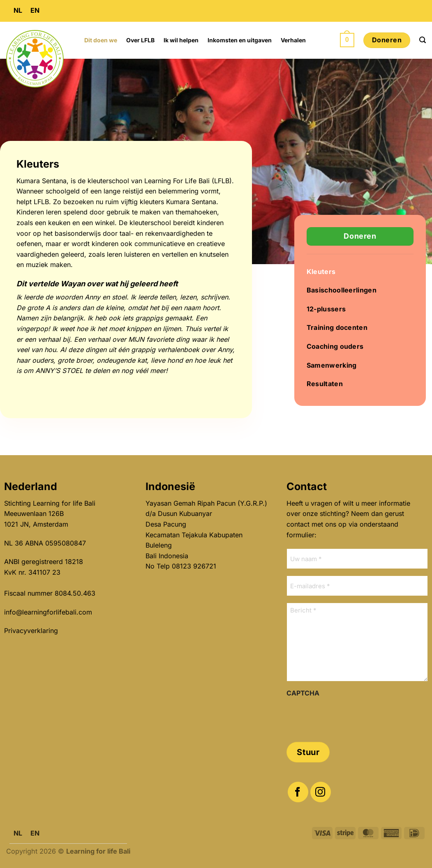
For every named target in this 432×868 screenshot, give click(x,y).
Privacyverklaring (31, 631)
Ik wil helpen (181, 40)
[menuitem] (18, 11)
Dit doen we (101, 40)
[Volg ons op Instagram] (321, 792)
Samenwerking (332, 365)
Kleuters (321, 272)
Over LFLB (140, 40)
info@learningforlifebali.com (48, 612)
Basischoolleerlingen (342, 290)
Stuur (308, 752)
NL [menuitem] (18, 10)
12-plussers (326, 309)
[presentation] (349, 717)
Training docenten (337, 327)
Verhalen (293, 40)
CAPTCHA (303, 693)
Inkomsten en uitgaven (240, 40)
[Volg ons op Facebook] (298, 792)
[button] (347, 40)
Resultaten (325, 384)
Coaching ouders (335, 346)
